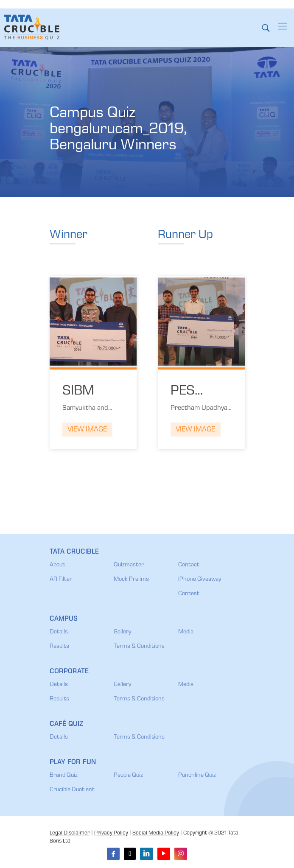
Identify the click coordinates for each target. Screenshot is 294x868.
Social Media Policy (156, 833)
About (57, 565)
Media (186, 632)
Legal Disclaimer (70, 833)
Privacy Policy (111, 833)
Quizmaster (129, 565)
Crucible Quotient (72, 790)
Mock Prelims (131, 580)
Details (59, 632)
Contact (189, 565)
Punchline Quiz (197, 776)
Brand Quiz (64, 776)
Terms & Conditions (139, 647)
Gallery (122, 632)
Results (59, 647)
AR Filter (61, 580)
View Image (87, 430)
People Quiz (128, 776)
